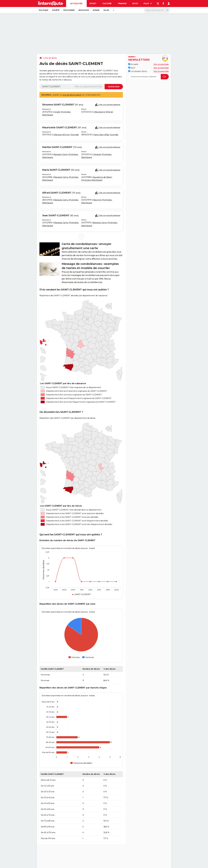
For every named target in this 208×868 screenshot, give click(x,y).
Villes (106, 10)
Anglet (57, 112)
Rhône (109, 112)
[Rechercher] (157, 10)
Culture (107, 3)
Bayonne (97, 200)
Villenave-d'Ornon (62, 135)
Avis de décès (51, 58)
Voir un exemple (161, 64)
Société (56, 10)
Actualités (76, 3)
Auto (135, 3)
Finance (122, 3)
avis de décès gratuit (72, 95)
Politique (43, 10)
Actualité (133, 64)
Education (84, 10)
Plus (148, 3)
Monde (96, 10)
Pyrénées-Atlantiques (92, 180)
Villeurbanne (99, 112)
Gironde (75, 135)
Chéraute (97, 154)
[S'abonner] (148, 77)
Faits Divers (69, 10)
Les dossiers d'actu (138, 71)
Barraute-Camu (61, 154)
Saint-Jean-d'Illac (102, 135)
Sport (93, 3)
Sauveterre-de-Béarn (102, 177)
